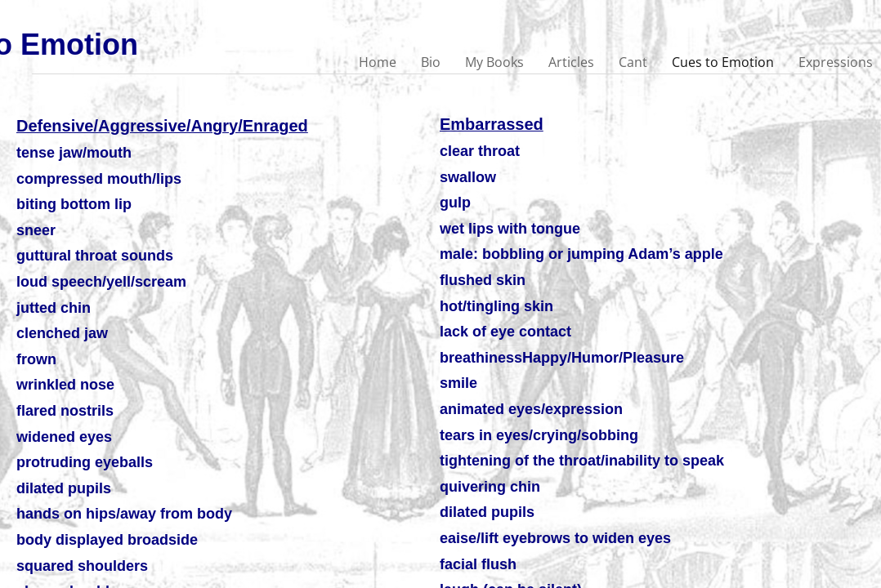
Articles (571, 62)
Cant (633, 62)
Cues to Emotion (723, 62)
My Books (494, 62)
